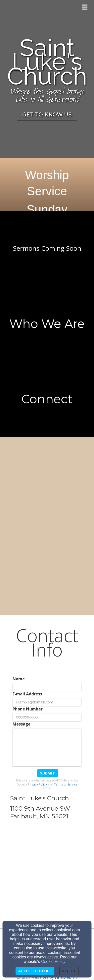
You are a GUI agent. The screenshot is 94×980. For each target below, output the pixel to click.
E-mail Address (27, 694)
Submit (48, 773)
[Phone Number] (47, 717)
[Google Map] (47, 876)
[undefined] (47, 248)
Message (22, 724)
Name (19, 679)
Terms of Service (66, 784)
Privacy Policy (37, 784)
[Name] (47, 687)
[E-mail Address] (47, 702)
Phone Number (28, 709)
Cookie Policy (53, 962)
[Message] (47, 747)
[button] (47, 115)
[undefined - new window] (47, 399)
